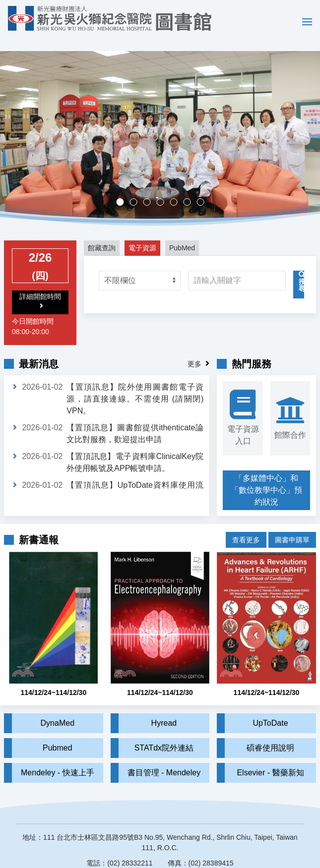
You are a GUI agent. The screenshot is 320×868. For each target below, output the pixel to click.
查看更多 (246, 518)
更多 (194, 349)
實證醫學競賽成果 (190, 189)
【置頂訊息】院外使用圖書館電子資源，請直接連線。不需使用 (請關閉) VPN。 (135, 384)
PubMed (182, 233)
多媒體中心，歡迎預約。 (163, 189)
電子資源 (142, 233)
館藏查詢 (102, 233)
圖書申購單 (292, 518)
